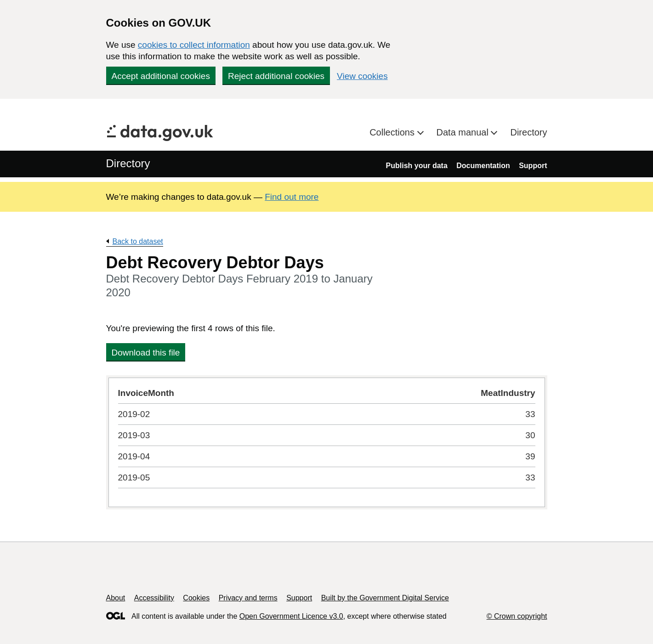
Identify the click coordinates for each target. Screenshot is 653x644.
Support (533, 166)
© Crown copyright (517, 616)
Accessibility (154, 598)
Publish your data (417, 166)
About (116, 598)
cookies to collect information (194, 45)
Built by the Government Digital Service (385, 598)
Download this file (146, 353)
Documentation (483, 166)
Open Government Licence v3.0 (291, 616)
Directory (528, 132)
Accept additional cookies (161, 76)
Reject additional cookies (276, 76)
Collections (393, 132)
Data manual (464, 132)
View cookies (362, 76)
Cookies (196, 598)
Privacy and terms (248, 598)
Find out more (292, 197)
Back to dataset (138, 241)
